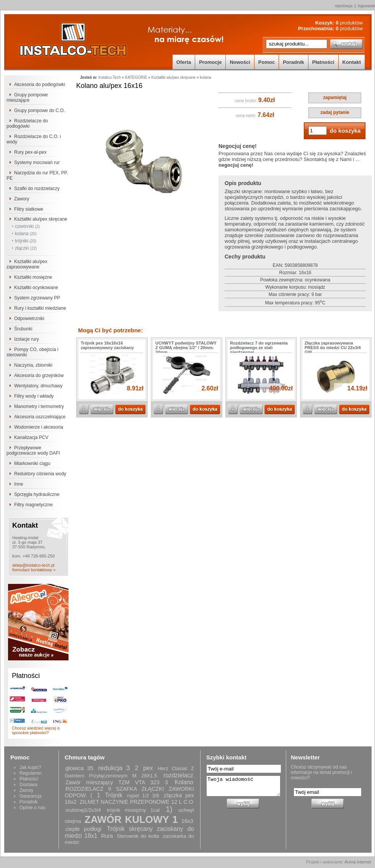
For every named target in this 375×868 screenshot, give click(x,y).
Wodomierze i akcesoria (39, 427)
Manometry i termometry (39, 406)
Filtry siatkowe (29, 209)
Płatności (323, 62)
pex (148, 768)
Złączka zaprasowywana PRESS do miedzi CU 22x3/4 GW (333, 348)
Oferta (184, 62)
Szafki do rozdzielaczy (37, 189)
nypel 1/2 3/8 (143, 796)
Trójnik (114, 795)
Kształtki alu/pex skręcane (41, 219)
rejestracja (344, 6)
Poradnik (293, 62)
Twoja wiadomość (243, 786)
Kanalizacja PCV (31, 437)
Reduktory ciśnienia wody (40, 474)
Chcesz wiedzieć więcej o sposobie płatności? (36, 730)
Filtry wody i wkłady (34, 396)
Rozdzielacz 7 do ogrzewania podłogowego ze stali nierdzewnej (259, 348)
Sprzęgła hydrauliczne (37, 494)
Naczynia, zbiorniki (33, 365)
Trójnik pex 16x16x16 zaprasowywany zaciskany (107, 345)
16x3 (187, 821)
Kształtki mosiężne (33, 277)
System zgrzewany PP (37, 298)
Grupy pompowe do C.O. (40, 111)
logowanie (366, 6)
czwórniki (27, 226)
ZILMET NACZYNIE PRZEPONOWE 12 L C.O (136, 802)
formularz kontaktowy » (34, 570)
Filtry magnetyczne (33, 505)
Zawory (22, 199)
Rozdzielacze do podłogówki (27, 124)
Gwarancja (30, 796)
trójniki (26, 241)
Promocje (210, 62)
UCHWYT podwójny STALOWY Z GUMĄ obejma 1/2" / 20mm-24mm (186, 348)
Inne (19, 484)
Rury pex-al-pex (30, 152)
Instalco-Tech (110, 77)
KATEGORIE (136, 77)
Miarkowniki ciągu (32, 463)
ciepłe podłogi (83, 829)
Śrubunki (23, 329)
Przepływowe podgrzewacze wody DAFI (33, 450)
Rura (107, 836)
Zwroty (26, 790)
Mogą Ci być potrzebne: (110, 330)
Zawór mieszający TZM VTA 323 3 (117, 782)
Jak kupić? (30, 767)
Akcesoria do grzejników (39, 375)
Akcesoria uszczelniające (40, 417)
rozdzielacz (178, 775)
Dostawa (29, 785)
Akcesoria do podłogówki (40, 85)
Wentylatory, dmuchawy (38, 386)
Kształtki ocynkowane (36, 288)
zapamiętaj (335, 98)
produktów (349, 23)
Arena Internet (358, 862)
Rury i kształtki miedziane (40, 308)
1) (169, 809)
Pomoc (267, 62)
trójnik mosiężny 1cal (134, 810)
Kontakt (352, 62)
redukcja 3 (114, 768)
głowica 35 (79, 768)
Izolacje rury (27, 339)
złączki (26, 248)
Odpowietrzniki (29, 319)
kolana (26, 234)
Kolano (184, 782)
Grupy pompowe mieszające (27, 98)
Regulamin (30, 773)
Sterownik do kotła (138, 836)
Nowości (240, 62)
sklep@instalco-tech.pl (33, 565)
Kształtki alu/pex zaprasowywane (27, 264)
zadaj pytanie (335, 112)
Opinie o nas (32, 808)
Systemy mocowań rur (37, 163)
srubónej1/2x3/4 (83, 810)
